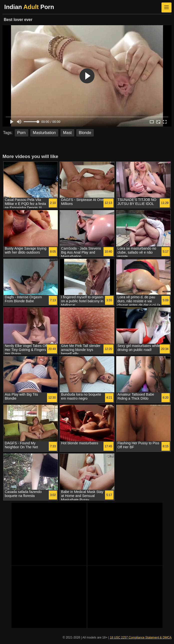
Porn (21, 133)
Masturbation (44, 133)
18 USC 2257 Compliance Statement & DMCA (141, 638)
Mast (67, 133)
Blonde (85, 133)
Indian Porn (29, 7)
